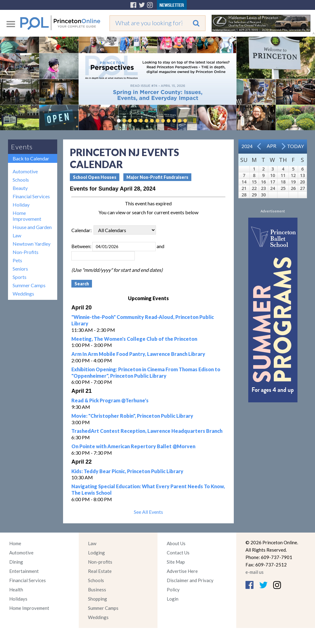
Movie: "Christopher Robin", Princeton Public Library (132, 416)
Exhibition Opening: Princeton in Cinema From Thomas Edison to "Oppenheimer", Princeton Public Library (146, 372)
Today (295, 146)
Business (97, 590)
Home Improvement (27, 216)
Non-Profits (26, 252)
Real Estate (100, 571)
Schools (21, 180)
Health (16, 590)
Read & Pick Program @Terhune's (110, 400)
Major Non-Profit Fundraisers (157, 177)
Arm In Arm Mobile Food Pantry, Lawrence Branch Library (138, 354)
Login (173, 599)
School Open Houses (95, 177)
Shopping (98, 599)
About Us (176, 543)
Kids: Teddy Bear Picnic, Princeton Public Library (127, 471)
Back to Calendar (31, 158)
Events (22, 147)
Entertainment (24, 571)
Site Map (176, 562)
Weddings (23, 294)
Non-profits (100, 562)
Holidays (18, 599)
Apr (271, 146)
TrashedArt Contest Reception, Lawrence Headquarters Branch (147, 431)
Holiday (21, 205)
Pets (17, 260)
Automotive (25, 171)
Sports (20, 277)
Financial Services (31, 196)
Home (15, 543)
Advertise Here (182, 571)
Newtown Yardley (32, 244)
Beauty (20, 188)
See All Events (148, 512)
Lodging (96, 553)
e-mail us (255, 572)
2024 (247, 146)
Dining (16, 562)
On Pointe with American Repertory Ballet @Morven (133, 446)
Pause (194, 121)
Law (17, 235)
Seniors (20, 269)
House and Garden (32, 227)
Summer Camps (29, 285)
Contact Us (178, 553)
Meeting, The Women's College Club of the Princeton (134, 339)
